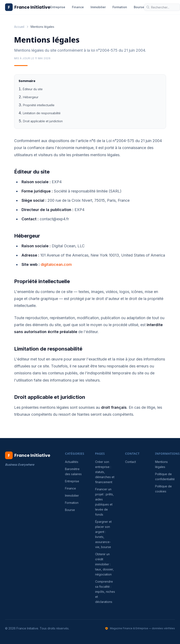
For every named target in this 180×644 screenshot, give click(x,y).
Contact (131, 462)
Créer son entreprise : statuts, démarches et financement (105, 472)
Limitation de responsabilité (42, 113)
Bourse (139, 7)
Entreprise (58, 7)
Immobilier (98, 7)
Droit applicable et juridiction (43, 121)
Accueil (19, 27)
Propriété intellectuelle (39, 105)
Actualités (72, 462)
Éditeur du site (33, 89)
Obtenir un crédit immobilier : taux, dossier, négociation (104, 564)
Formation (120, 7)
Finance (78, 7)
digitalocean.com (56, 264)
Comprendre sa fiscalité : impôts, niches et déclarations (105, 592)
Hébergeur (31, 97)
